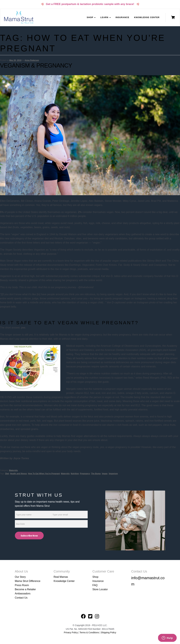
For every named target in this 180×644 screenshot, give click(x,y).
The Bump (96, 474)
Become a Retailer (25, 589)
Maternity (13, 470)
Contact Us (21, 598)
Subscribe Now (29, 536)
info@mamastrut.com (148, 581)
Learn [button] (105, 17)
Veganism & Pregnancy (36, 66)
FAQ (95, 585)
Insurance (122, 17)
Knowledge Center (147, 17)
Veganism (113, 474)
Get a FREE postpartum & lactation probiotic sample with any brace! (90, 4)
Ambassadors (23, 594)
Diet (7, 474)
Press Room (22, 585)
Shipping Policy (108, 632)
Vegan (105, 474)
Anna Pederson (32, 60)
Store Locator (100, 589)
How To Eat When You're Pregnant (44, 474)
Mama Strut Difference (28, 581)
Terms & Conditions (90, 632)
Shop (95, 577)
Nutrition (75, 474)
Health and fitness (19, 474)
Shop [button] (91, 17)
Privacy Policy (71, 632)
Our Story (20, 577)
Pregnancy (85, 474)
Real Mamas (61, 577)
